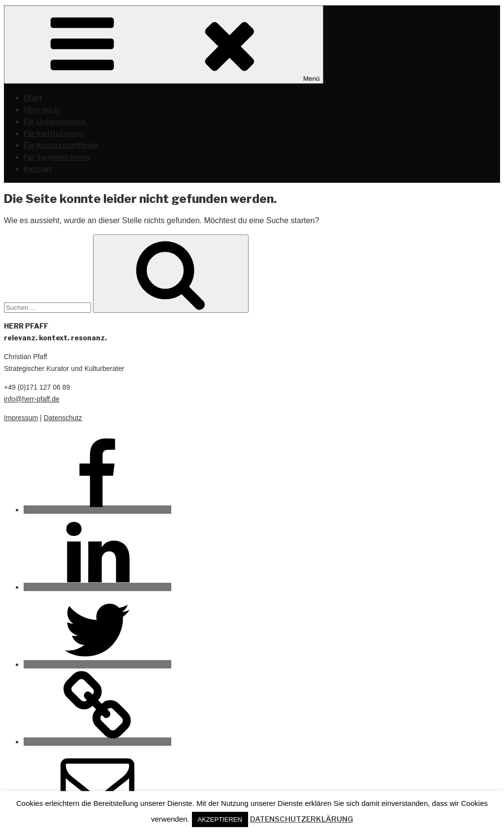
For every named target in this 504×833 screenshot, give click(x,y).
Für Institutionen (53, 133)
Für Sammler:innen (57, 157)
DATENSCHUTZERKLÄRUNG (301, 819)
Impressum (21, 418)
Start (33, 98)
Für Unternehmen (55, 121)
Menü (164, 45)
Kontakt (38, 169)
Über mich (41, 110)
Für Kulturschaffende (61, 145)
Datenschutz (63, 418)
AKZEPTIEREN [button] (220, 819)
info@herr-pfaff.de (32, 399)
